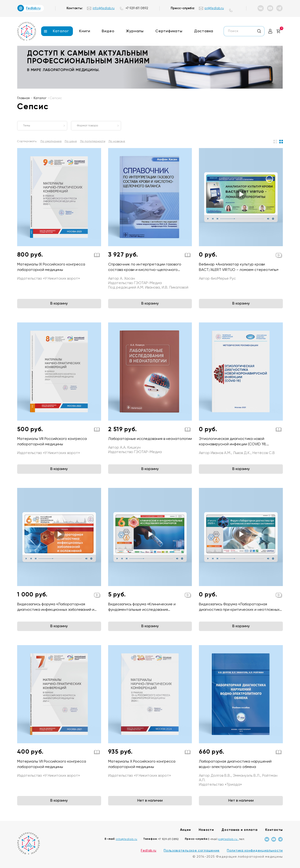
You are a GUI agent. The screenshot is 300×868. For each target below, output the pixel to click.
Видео (108, 31)
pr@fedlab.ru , (229, 839)
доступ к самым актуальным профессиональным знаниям (88, 58)
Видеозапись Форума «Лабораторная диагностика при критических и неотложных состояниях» (239, 610)
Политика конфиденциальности (255, 851)
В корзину (59, 304)
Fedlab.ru (149, 851)
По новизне (117, 141)
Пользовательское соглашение (192, 851)
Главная (23, 98)
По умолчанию (51, 141)
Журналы (135, 31)
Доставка (204, 31)
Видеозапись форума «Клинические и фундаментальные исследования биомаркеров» (142, 610)
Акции (186, 830)
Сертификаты (169, 31)
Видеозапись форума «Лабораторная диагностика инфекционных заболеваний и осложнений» (56, 610)
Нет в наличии (150, 801)
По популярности (93, 141)
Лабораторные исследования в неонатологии (150, 439)
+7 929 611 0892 (137, 8)
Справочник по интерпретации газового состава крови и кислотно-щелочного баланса (145, 270)
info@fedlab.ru (104, 8)
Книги (85, 31)
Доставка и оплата (239, 830)
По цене (71, 141)
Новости (206, 830)
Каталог (61, 31)
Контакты (274, 830)
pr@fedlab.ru (214, 8)
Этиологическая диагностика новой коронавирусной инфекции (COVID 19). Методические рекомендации (233, 444)
